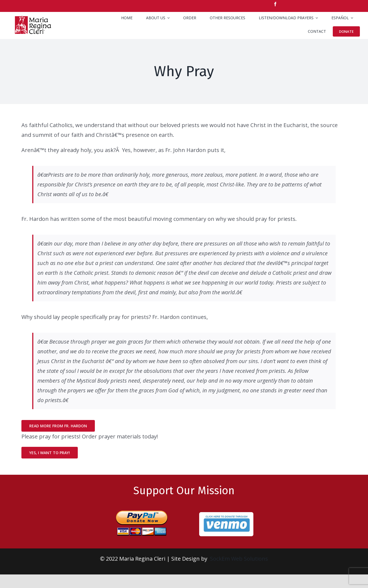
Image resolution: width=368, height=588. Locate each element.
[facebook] (275, 4)
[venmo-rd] (226, 515)
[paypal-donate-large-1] (142, 508)
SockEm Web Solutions (239, 559)
